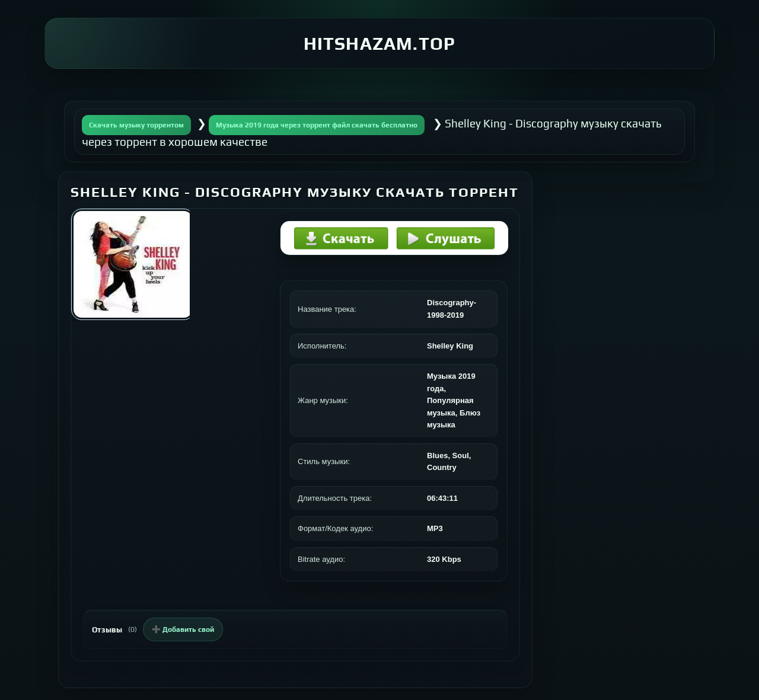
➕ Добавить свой (183, 629)
